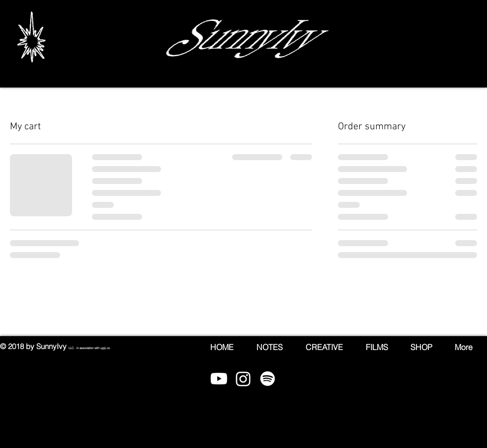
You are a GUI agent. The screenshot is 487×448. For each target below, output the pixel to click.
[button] (479, 42)
